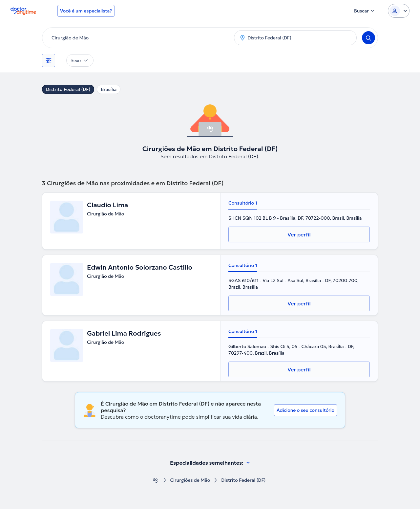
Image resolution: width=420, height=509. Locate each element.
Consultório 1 (243, 203)
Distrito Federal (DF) (68, 89)
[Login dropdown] (399, 11)
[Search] (368, 38)
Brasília (109, 89)
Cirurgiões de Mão (190, 480)
